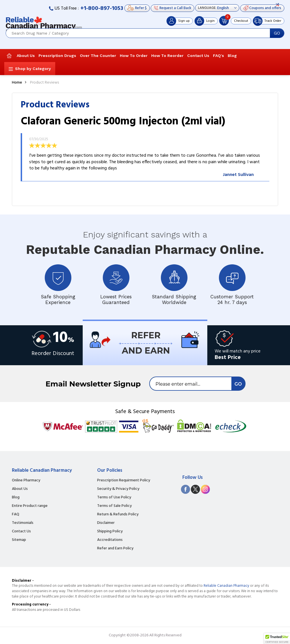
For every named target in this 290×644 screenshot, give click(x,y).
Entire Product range (30, 506)
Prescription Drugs (57, 56)
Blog (232, 56)
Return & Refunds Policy (118, 515)
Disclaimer (106, 523)
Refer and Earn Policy (115, 549)
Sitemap (19, 540)
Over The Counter (98, 56)
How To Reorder (167, 56)
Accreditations (110, 540)
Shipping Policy (110, 532)
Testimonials (23, 523)
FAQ (16, 515)
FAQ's (218, 56)
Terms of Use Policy (114, 498)
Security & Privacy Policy (118, 489)
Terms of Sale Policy (114, 506)
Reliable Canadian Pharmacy (226, 586)
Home (17, 83)
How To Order (134, 56)
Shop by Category (33, 69)
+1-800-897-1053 (102, 8)
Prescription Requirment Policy (124, 481)
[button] (277, 639)
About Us (26, 56)
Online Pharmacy (26, 481)
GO (277, 33)
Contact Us (198, 56)
